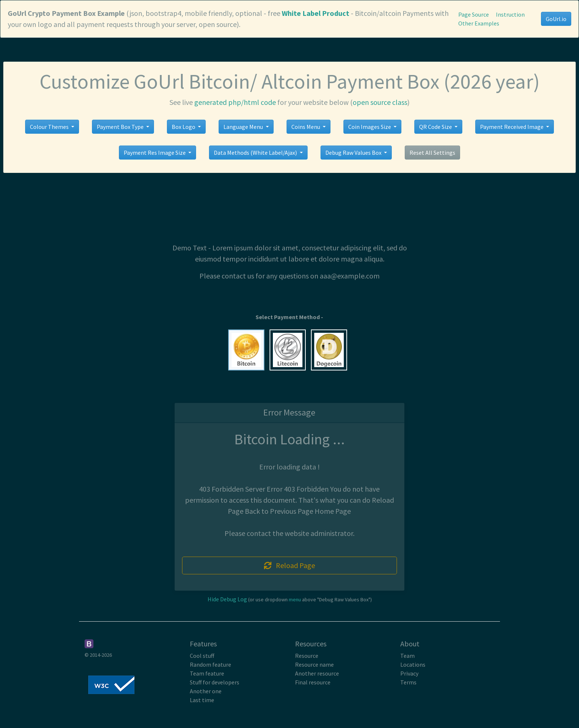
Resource (307, 656)
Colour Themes (50, 127)
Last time (202, 700)
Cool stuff (202, 656)
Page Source (474, 14)
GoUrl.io (556, 19)
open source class (380, 102)
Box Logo (184, 127)
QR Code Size (436, 127)
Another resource (317, 673)
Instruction (510, 14)
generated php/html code (235, 102)
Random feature (210, 664)
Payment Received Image (512, 127)
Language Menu (244, 127)
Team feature (207, 673)
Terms (408, 682)
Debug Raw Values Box (354, 153)
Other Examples (479, 23)
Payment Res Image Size (155, 153)
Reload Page (289, 565)
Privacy (409, 673)
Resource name (314, 664)
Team (407, 656)
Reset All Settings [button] (432, 153)
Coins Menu (306, 127)
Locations (413, 664)
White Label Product (316, 13)
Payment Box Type (121, 127)
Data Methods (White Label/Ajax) (256, 153)
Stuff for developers (215, 682)
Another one (206, 691)
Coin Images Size (370, 127)
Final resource (313, 682)
